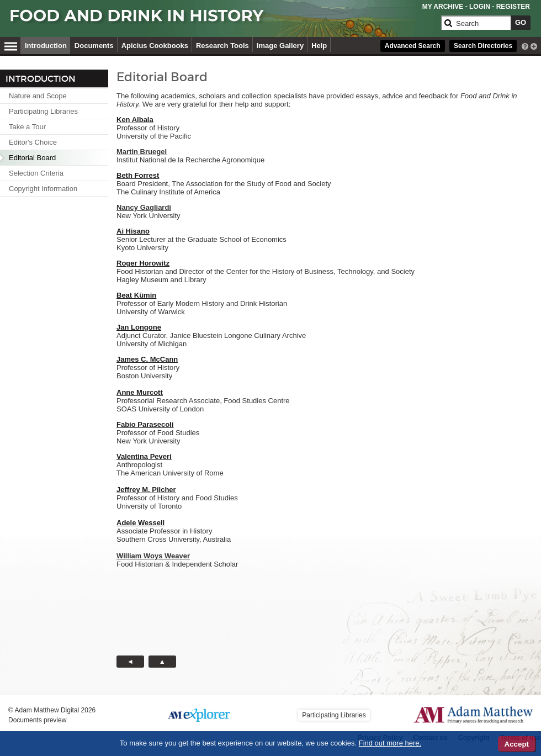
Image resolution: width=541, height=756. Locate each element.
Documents (94, 46)
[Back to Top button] (162, 662)
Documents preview (37, 720)
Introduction (46, 46)
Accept (517, 744)
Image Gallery (280, 46)
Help (319, 46)
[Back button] (130, 662)
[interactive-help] (525, 45)
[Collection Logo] (223, 20)
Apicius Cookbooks (155, 46)
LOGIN (480, 7)
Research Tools (222, 46)
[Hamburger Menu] (11, 45)
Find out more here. (390, 743)
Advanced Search (413, 46)
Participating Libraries (334, 715)
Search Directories (483, 46)
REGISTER (513, 7)
